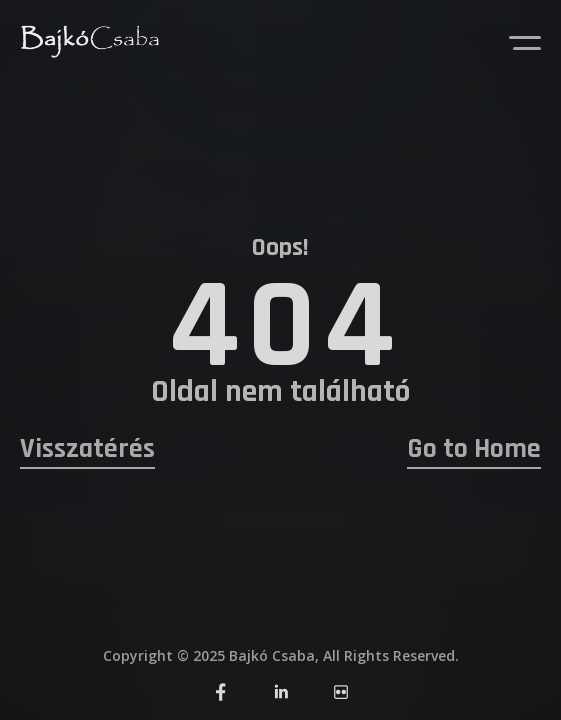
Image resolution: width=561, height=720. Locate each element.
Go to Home (474, 449)
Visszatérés (87, 449)
